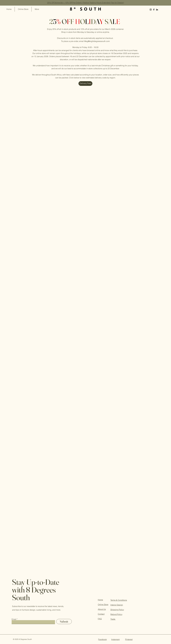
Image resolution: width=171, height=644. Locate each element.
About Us (102, 609)
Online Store (103, 604)
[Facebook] (154, 10)
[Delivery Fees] (85, 83)
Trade (113, 619)
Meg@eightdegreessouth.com (97, 41)
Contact (101, 614)
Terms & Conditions (119, 600)
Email (14, 619)
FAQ (100, 619)
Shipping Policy (117, 610)
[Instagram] (151, 10)
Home (100, 600)
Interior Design (117, 605)
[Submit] (64, 622)
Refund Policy (116, 614)
